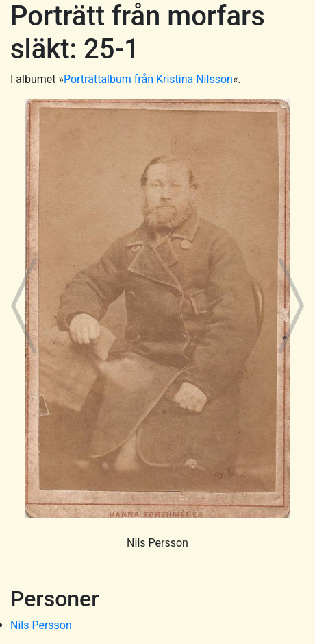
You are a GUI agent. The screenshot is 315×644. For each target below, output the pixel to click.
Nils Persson (41, 625)
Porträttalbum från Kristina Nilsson (148, 79)
